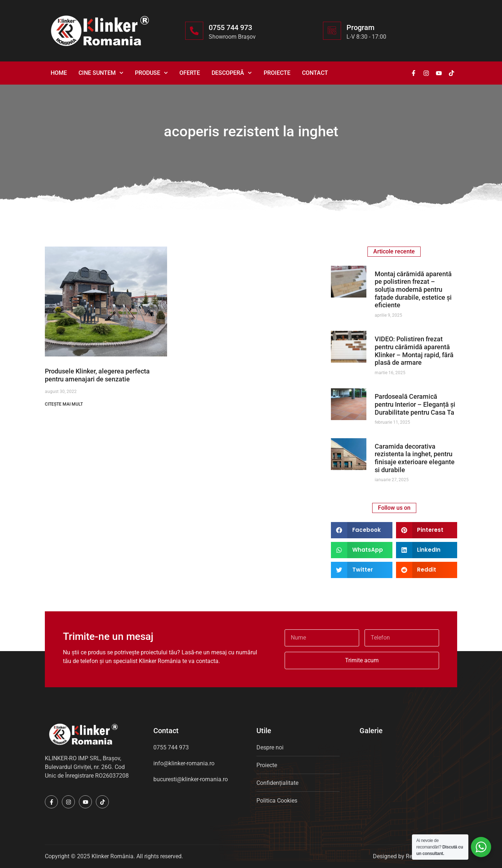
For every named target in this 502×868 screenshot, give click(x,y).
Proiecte (277, 73)
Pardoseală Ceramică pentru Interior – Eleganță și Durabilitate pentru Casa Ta (415, 404)
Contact (315, 73)
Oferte (190, 73)
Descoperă (232, 73)
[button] (362, 530)
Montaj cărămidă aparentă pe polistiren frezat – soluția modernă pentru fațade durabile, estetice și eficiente (413, 289)
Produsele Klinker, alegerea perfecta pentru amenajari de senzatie (97, 375)
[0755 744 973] (194, 31)
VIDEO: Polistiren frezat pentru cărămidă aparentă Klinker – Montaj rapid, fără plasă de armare (414, 351)
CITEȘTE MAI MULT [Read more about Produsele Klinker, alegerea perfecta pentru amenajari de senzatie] (64, 404)
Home (59, 73)
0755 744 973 (230, 27)
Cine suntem (101, 73)
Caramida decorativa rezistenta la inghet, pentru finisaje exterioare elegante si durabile (415, 458)
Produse (151, 73)
